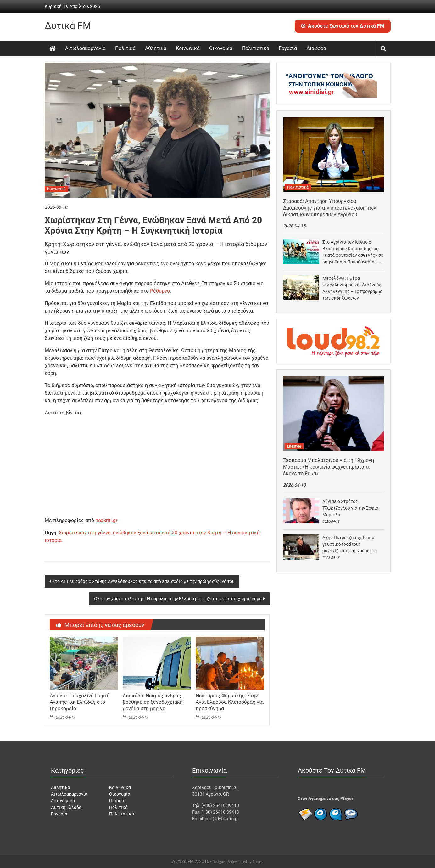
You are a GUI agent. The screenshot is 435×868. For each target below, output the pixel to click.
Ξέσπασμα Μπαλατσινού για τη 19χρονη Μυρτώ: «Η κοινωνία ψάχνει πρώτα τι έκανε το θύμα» (329, 467)
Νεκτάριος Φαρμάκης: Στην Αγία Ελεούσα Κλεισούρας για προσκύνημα (230, 702)
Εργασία (288, 48)
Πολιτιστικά (256, 48)
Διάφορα (316, 48)
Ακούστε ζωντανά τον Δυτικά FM (343, 26)
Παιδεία (117, 801)
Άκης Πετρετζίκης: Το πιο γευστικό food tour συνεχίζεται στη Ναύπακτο (350, 544)
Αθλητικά (156, 48)
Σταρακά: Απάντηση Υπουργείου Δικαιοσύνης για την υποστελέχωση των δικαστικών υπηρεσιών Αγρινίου (330, 208)
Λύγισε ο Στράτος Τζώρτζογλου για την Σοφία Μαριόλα (350, 508)
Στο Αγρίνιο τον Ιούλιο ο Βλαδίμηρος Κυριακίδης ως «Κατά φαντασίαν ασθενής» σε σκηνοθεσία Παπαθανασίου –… (353, 252)
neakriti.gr (106, 520)
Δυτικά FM (68, 26)
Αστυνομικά (63, 801)
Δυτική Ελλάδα (66, 807)
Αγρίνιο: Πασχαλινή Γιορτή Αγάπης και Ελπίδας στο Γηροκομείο (80, 702)
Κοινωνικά (188, 48)
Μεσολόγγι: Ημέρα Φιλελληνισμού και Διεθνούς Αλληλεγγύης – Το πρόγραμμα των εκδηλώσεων (352, 288)
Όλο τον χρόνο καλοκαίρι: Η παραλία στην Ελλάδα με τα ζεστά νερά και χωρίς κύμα (178, 599)
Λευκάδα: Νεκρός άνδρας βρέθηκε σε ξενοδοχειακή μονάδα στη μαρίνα (153, 702)
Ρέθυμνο (160, 291)
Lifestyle (294, 446)
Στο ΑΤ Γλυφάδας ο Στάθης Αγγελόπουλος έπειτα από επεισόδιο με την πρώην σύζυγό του (144, 581)
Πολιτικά (125, 48)
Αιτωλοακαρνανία (85, 48)
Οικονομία (221, 48)
